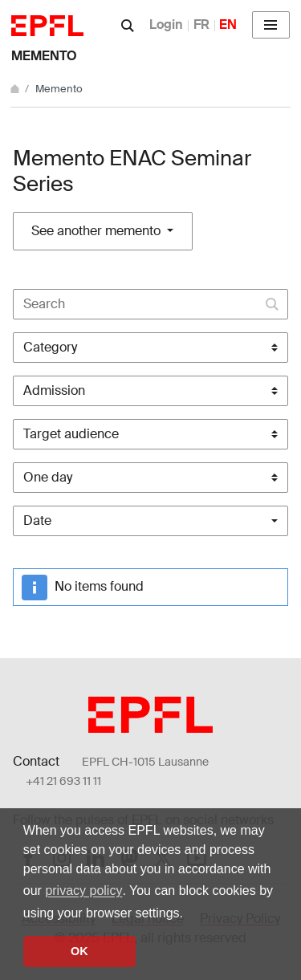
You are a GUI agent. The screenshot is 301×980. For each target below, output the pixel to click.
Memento (44, 56)
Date (37, 520)
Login (166, 24)
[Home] (16, 89)
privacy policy (83, 891)
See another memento (98, 231)
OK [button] (79, 951)
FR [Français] (201, 24)
